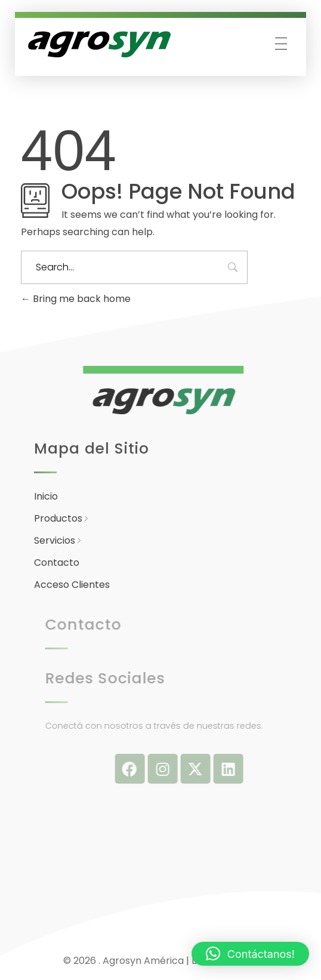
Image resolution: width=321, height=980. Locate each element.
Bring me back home (76, 299)
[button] (250, 954)
